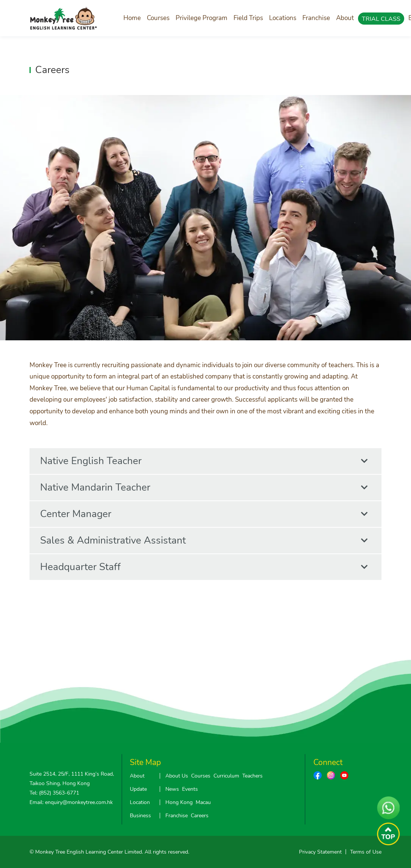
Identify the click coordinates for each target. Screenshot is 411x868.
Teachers (252, 776)
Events (190, 789)
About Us (177, 776)
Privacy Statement (320, 852)
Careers (200, 816)
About (345, 18)
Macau (203, 802)
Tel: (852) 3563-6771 (54, 793)
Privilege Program (202, 18)
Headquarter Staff (204, 567)
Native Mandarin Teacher (204, 488)
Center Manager (204, 514)
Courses (158, 18)
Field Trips (248, 18)
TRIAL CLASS (381, 19)
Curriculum (226, 776)
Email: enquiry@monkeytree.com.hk (71, 802)
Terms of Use (366, 852)
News (172, 789)
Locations (283, 18)
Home (132, 18)
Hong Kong (179, 802)
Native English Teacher (204, 461)
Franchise (316, 18)
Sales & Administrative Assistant (204, 541)
